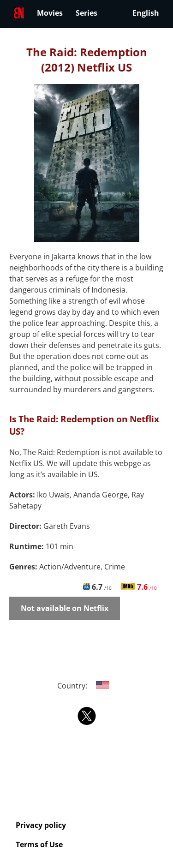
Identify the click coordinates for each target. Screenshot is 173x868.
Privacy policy (41, 825)
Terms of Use (39, 844)
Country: (86, 686)
